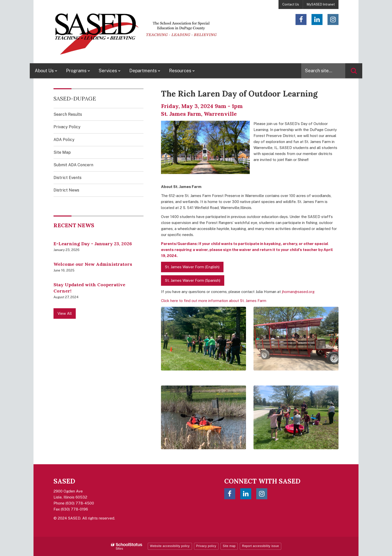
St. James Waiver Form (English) (192, 267)
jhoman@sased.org (298, 292)
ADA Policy (64, 140)
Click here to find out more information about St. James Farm (214, 301)
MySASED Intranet (321, 4)
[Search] (354, 71)
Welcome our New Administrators (93, 264)
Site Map (62, 152)
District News (66, 190)
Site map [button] (229, 546)
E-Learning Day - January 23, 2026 (93, 244)
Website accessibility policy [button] (170, 546)
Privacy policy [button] (206, 546)
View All (65, 313)
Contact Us (291, 4)
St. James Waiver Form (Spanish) (193, 280)
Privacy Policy (67, 127)
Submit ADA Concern (73, 165)
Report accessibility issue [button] (260, 546)
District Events (67, 178)
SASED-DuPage (75, 98)
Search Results (68, 114)
